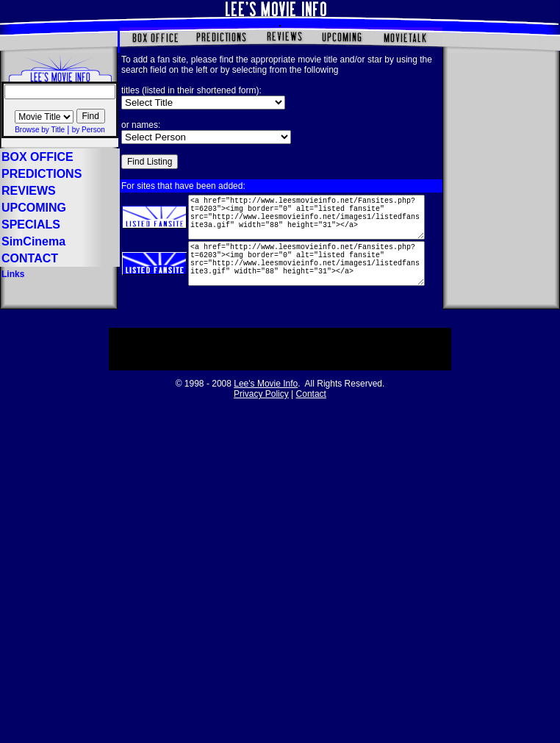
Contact (311, 404)
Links (13, 274)
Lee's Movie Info (266, 394)
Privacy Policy (261, 404)
